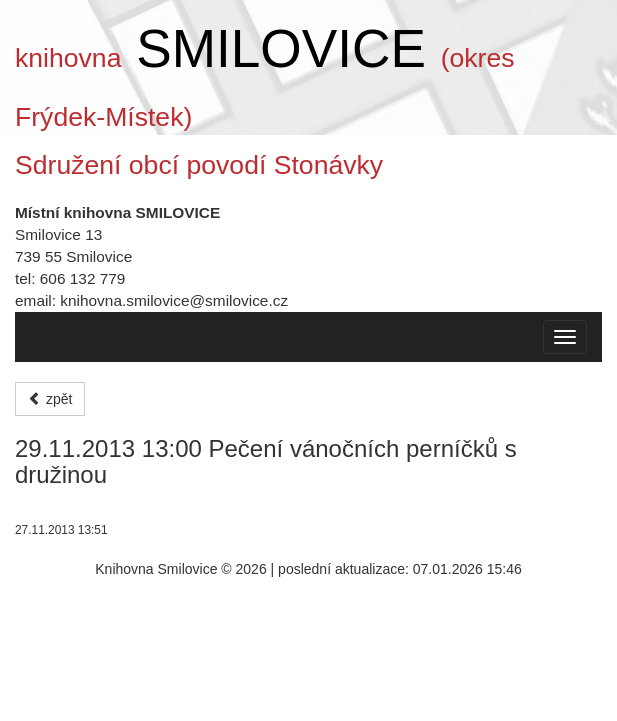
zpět (50, 399)
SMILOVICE (281, 48)
